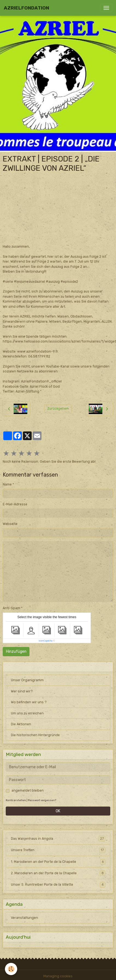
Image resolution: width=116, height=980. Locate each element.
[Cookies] (11, 969)
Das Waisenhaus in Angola (58, 839)
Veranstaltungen (24, 918)
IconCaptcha (46, 641)
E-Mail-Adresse (15, 504)
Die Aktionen (21, 724)
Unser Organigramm (27, 680)
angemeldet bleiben (28, 791)
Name (7, 484)
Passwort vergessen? (42, 800)
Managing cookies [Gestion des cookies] (58, 976)
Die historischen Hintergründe (35, 735)
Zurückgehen (58, 409)
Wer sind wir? (22, 691)
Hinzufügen (16, 651)
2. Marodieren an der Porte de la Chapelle (58, 873)
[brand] (26, 8)
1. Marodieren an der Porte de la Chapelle (58, 862)
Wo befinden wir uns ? (29, 702)
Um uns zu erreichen (27, 713)
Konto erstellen (16, 800)
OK (58, 811)
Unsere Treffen (58, 850)
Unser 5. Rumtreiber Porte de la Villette (58, 885)
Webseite (10, 524)
